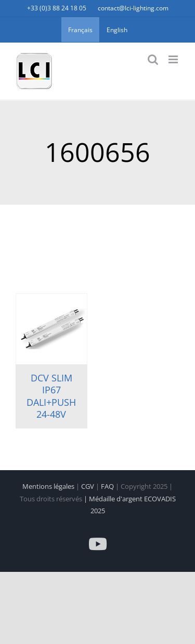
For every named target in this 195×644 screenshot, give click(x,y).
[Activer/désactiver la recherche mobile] (153, 59)
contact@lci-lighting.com (133, 8)
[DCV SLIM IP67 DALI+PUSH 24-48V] (51, 329)
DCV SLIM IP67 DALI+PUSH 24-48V (51, 396)
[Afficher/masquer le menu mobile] (174, 59)
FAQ (108, 486)
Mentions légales (49, 486)
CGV (88, 486)
